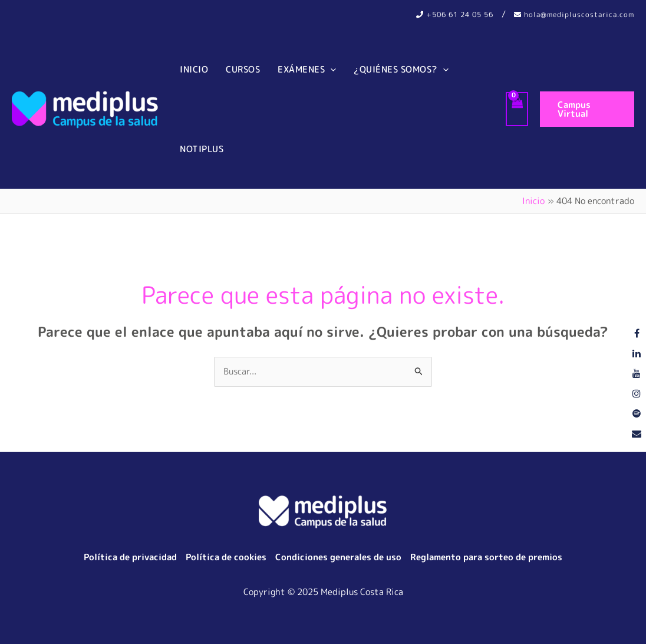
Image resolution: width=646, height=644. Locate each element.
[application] (330, 69)
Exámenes (307, 69)
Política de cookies (226, 557)
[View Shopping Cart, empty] (517, 109)
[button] (587, 109)
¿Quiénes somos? (401, 69)
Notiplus (202, 149)
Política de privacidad (130, 557)
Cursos (243, 69)
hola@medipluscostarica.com (574, 14)
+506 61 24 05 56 (455, 14)
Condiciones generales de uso (338, 557)
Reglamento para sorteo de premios (486, 557)
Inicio (194, 69)
